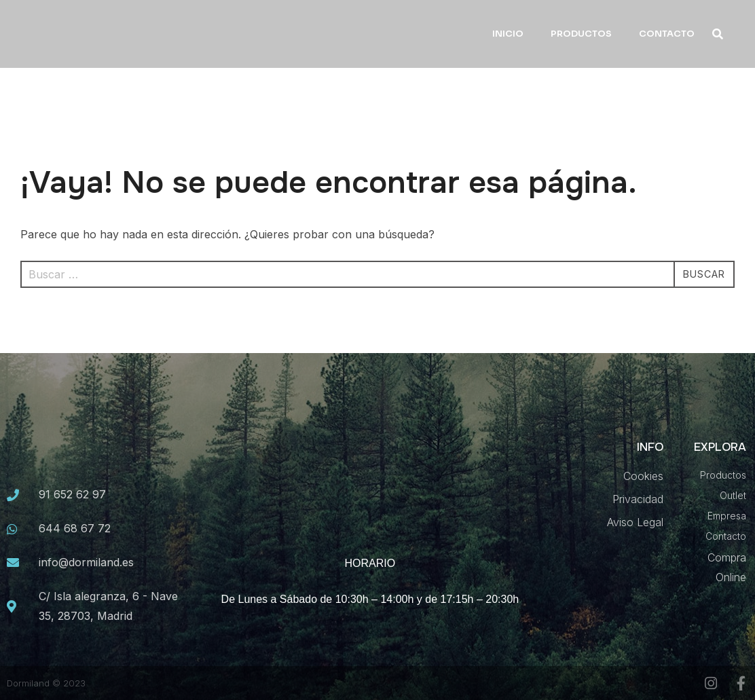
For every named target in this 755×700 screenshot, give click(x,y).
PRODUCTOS (581, 34)
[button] (718, 34)
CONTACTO (667, 34)
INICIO (508, 34)
